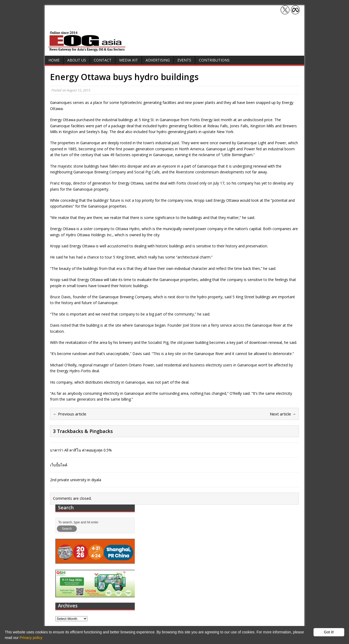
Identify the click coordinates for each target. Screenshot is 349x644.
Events (184, 60)
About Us (77, 60)
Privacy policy (31, 638)
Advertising (158, 60)
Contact (103, 60)
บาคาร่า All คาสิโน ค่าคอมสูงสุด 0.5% (81, 450)
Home (54, 60)
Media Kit (129, 60)
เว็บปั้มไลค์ (59, 465)
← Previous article (70, 414)
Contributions (214, 60)
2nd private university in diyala (76, 480)
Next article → (283, 414)
